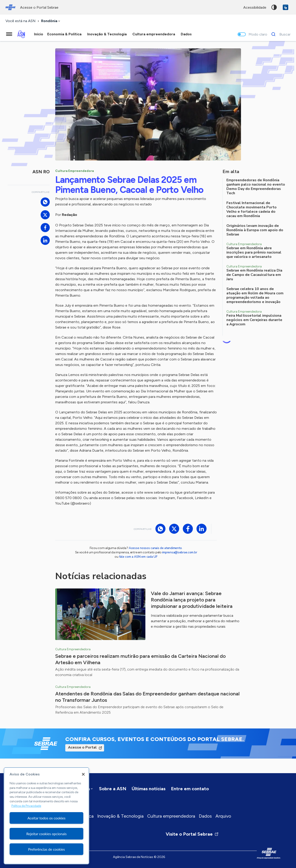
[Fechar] (83, 774)
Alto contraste (274, 7)
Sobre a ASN (113, 789)
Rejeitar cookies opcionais (46, 834)
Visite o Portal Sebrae (192, 834)
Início (39, 34)
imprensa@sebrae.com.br (180, 552)
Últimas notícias (149, 789)
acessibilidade (255, 7)
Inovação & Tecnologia (120, 816)
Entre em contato (190, 789)
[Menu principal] (9, 34)
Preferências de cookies (46, 849)
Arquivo (223, 816)
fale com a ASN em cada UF (138, 557)
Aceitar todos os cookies (46, 818)
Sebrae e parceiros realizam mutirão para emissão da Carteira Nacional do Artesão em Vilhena (140, 659)
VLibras (286, 7)
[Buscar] (280, 34)
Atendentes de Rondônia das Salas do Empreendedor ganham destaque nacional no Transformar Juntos (147, 697)
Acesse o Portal (82, 747)
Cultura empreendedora (171, 816)
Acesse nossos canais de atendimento (155, 548)
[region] (46, 816)
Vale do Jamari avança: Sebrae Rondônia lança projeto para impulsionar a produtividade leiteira (192, 600)
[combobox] (51, 21)
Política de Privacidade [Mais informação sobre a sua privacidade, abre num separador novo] (26, 806)
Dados (205, 816)
